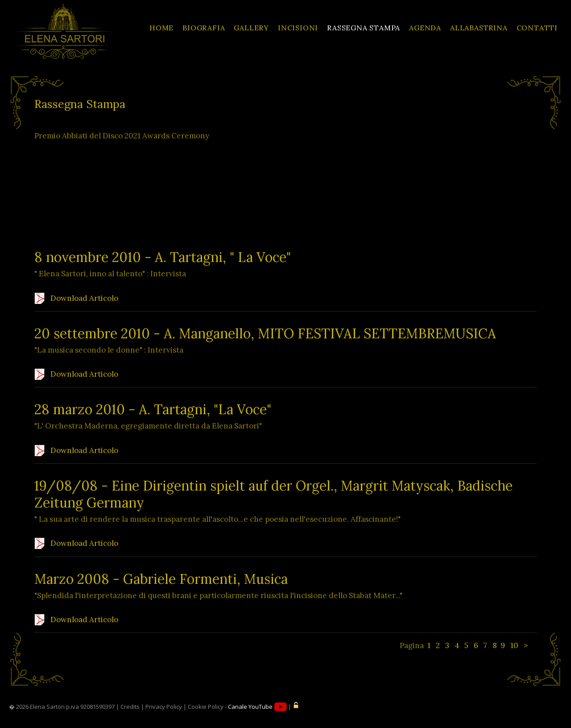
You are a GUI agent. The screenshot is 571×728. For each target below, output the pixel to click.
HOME (161, 28)
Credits (130, 707)
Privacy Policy (164, 707)
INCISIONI (298, 28)
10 (514, 645)
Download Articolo (76, 298)
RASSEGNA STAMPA (364, 28)
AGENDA (425, 28)
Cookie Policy (206, 707)
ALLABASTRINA (479, 28)
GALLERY (251, 28)
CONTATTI (537, 28)
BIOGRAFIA (204, 28)
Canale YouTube (257, 707)
